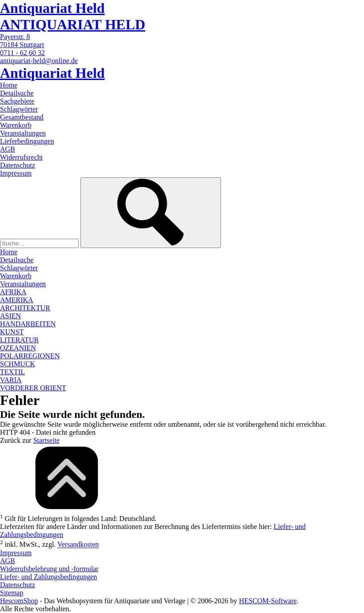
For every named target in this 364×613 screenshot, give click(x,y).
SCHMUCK (18, 364)
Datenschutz (18, 165)
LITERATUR (19, 340)
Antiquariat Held (52, 8)
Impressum (16, 173)
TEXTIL (12, 372)
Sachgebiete (17, 101)
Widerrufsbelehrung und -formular (49, 569)
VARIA (11, 380)
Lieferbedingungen (27, 141)
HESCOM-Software (268, 601)
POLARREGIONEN (30, 356)
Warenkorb (16, 125)
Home (9, 85)
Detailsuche (17, 93)
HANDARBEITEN (28, 324)
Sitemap (12, 593)
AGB (8, 149)
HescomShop (19, 601)
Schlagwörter (19, 109)
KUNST (12, 332)
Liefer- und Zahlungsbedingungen (48, 577)
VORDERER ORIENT (33, 388)
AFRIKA (13, 292)
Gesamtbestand (22, 117)
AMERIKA (17, 300)
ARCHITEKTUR (25, 308)
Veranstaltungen (23, 133)
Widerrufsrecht (21, 157)
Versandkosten (78, 545)
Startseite (47, 440)
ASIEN (10, 316)
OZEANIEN (18, 348)
